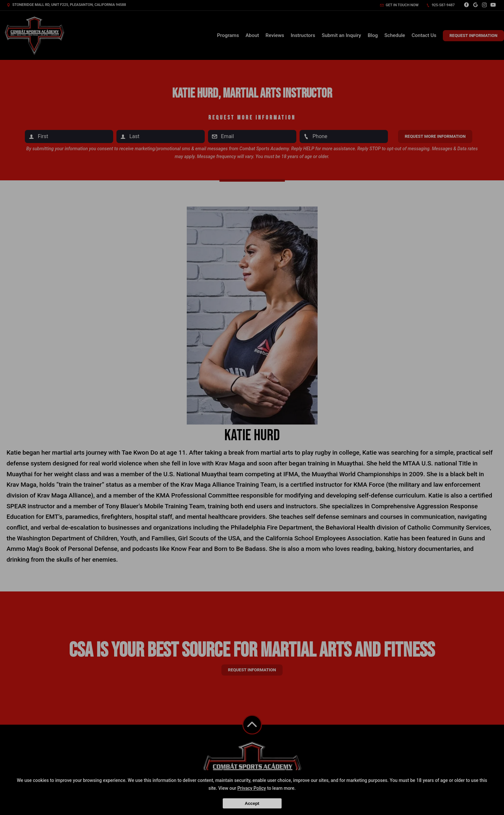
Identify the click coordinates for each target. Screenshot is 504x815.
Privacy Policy (252, 788)
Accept (252, 803)
